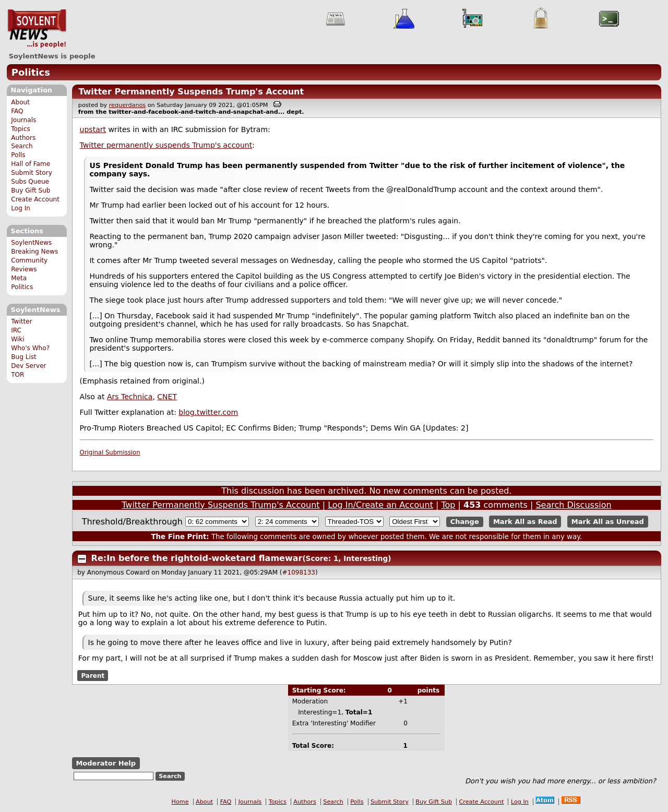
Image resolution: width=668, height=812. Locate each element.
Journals (23, 120)
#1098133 (299, 572)
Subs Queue (30, 182)
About (20, 102)
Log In (21, 208)
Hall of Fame (31, 164)
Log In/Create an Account (380, 505)
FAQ (17, 111)
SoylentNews (37, 29)
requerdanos (127, 105)
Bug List (24, 357)
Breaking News (34, 252)
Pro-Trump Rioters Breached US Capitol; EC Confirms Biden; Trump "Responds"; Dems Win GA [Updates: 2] (274, 428)
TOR (17, 375)
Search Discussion (573, 505)
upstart (93, 129)
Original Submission (110, 452)
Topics (21, 129)
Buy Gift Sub (31, 190)
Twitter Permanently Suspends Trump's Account (191, 92)
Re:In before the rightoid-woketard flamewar (197, 558)
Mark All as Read (525, 522)
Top (448, 505)
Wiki (17, 339)
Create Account (35, 199)
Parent (93, 675)
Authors (23, 138)
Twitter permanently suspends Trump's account (166, 145)
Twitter (21, 321)
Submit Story (32, 173)
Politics (31, 72)
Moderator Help (106, 763)
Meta (19, 278)
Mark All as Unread (608, 522)
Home (180, 802)
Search (22, 146)
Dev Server (28, 366)
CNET (167, 397)
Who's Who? (30, 348)
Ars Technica (130, 397)
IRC (16, 330)
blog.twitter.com (208, 412)
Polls (18, 155)
